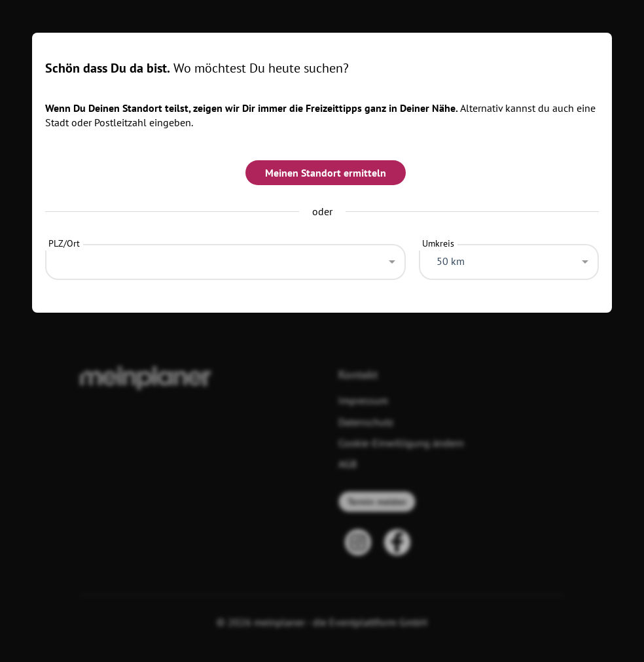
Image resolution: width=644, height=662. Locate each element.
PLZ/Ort (64, 243)
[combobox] (225, 258)
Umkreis (438, 243)
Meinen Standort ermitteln (326, 173)
